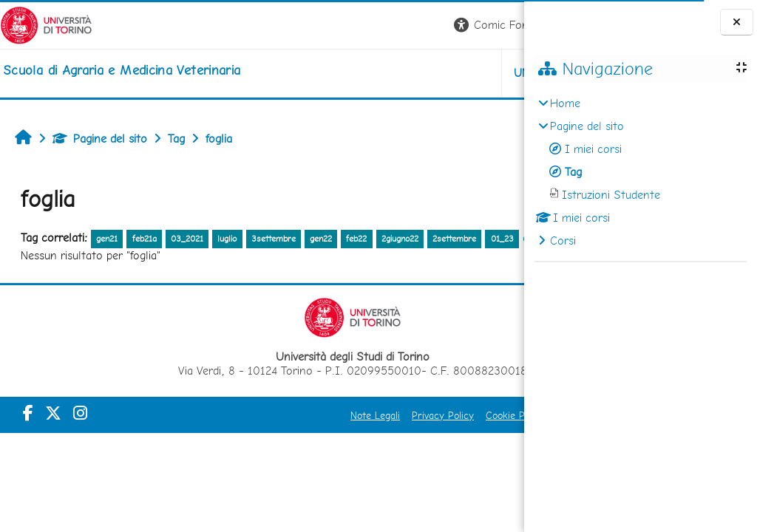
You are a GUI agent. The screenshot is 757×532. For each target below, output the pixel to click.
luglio (227, 239)
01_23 (37, 259)
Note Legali (258, 436)
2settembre (454, 239)
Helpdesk (435, 73)
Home (565, 103)
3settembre (274, 239)
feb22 (356, 239)
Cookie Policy (398, 436)
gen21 (107, 239)
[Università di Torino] (46, 24)
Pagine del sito (100, 139)
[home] (122, 70)
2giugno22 (400, 239)
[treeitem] (640, 172)
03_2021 (187, 239)
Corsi (563, 241)
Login (499, 25)
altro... (74, 258)
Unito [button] (351, 73)
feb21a (145, 239)
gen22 (321, 239)
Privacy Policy (325, 436)
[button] (318, 25)
